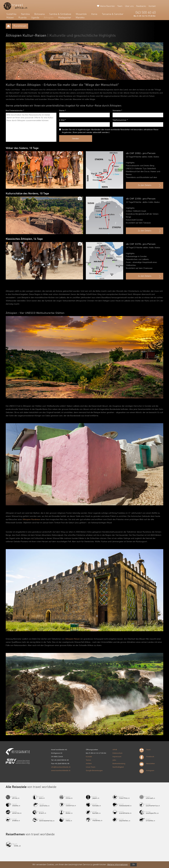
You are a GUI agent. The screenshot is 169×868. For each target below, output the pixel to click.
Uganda (35, 18)
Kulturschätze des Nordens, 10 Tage (27, 194)
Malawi (10, 18)
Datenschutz (117, 753)
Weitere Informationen (117, 865)
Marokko (80, 18)
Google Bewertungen (94, 770)
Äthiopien (49, 18)
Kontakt (152, 6)
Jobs (114, 760)
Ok (133, 865)
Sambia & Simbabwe (60, 14)
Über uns (129, 6)
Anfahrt (89, 763)
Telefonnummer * (120, 120)
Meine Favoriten (107, 6)
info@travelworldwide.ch (61, 767)
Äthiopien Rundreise (31, 519)
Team (120, 6)
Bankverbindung (119, 763)
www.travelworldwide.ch (61, 770)
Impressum (117, 757)
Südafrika (11, 14)
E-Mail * (63, 120)
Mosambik (81, 14)
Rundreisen (20, 26)
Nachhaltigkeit (118, 767)
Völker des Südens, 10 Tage (22, 148)
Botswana (39, 14)
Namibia (25, 14)
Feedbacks (141, 6)
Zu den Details (150, 185)
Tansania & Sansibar (113, 14)
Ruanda (22, 18)
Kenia (94, 14)
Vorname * (117, 110)
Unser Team (91, 767)
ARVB (115, 750)
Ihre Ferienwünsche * (15, 110)
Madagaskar (65, 18)
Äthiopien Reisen (73, 639)
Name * (63, 110)
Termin (88, 760)
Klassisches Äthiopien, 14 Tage (24, 239)
